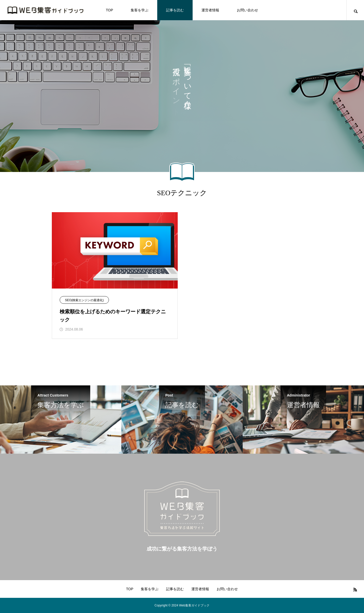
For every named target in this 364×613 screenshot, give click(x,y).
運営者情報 (210, 10)
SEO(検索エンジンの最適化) (84, 300)
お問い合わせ (247, 10)
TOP (110, 10)
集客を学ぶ (140, 10)
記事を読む (175, 10)
